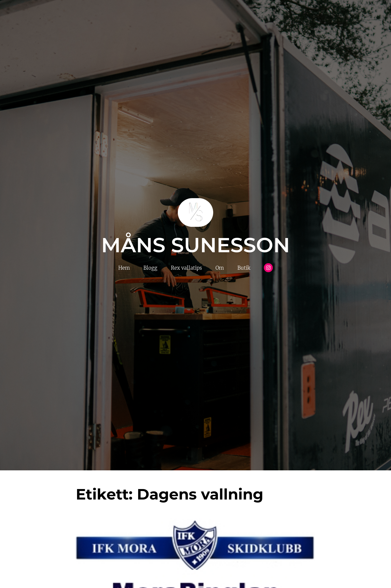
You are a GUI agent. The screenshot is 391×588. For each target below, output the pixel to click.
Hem (124, 268)
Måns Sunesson (196, 245)
